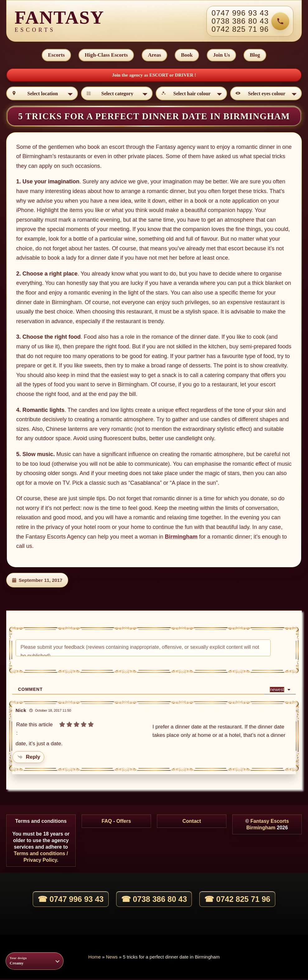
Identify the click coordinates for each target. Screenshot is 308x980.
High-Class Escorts (106, 56)
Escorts (55, 56)
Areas (154, 56)
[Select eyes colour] (266, 95)
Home (95, 958)
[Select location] (42, 95)
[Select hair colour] (192, 95)
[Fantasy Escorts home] (59, 21)
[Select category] (117, 95)
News (112, 958)
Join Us (222, 56)
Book (187, 56)
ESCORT (159, 76)
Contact (192, 822)
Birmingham (181, 538)
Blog (256, 56)
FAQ (107, 822)
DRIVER (185, 76)
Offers (123, 822)
